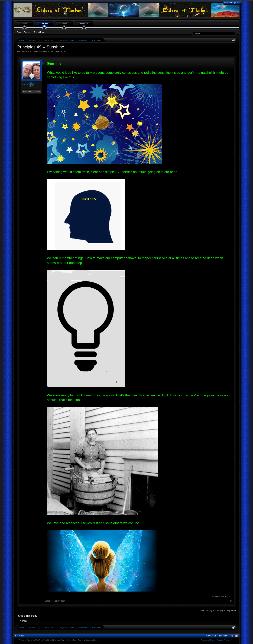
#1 (231, 601)
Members (84, 24)
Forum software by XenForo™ (43, 640)
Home (25, 24)
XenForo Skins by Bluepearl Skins (84, 640)
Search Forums (23, 32)
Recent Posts (39, 32)
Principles (34, 51)
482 (38, 91)
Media (64, 24)
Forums (44, 24)
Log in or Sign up (232, 3)
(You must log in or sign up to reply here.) (218, 610)
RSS (236, 636)
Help (220, 636)
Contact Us (211, 636)
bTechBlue (20, 636)
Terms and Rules (208, 640)
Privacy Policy (223, 640)
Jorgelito (51, 51)
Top (232, 636)
